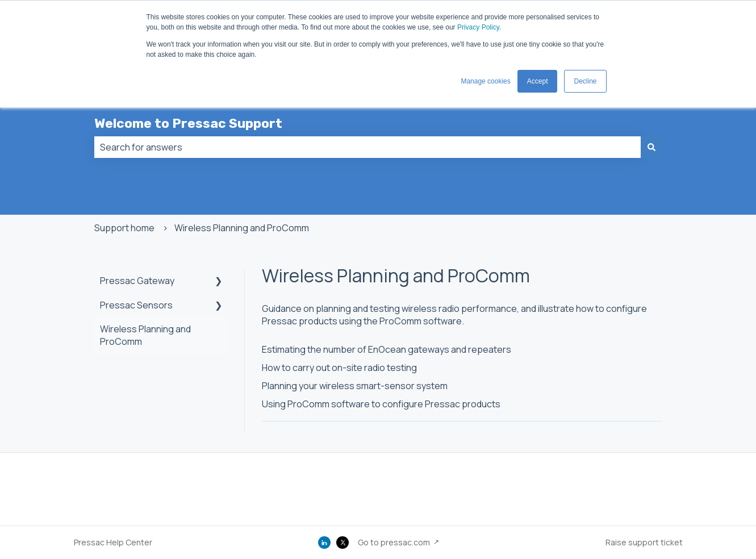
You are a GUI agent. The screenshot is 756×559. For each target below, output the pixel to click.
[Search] (651, 147)
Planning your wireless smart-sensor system (355, 386)
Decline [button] (585, 81)
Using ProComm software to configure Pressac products (381, 404)
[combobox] (367, 147)
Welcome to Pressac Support (188, 123)
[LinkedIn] (324, 543)
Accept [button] (538, 81)
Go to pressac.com (394, 542)
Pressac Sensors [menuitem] (136, 305)
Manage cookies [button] (485, 81)
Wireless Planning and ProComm (242, 228)
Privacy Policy (478, 27)
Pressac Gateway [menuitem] (137, 281)
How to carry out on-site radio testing (339, 368)
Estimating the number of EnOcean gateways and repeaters (387, 349)
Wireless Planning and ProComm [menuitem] (145, 335)
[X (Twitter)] (343, 543)
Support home (124, 228)
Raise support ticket (644, 542)
